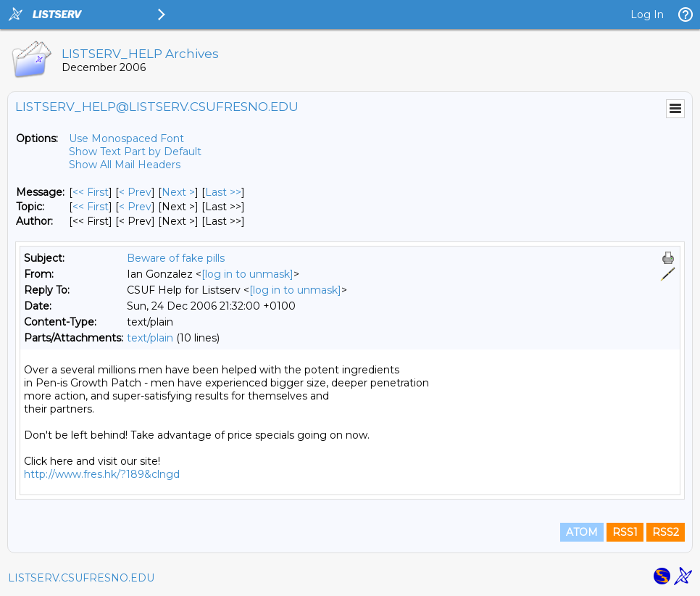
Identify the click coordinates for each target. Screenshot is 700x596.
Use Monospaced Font (126, 138)
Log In (647, 15)
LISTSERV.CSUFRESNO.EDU (81, 578)
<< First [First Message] (91, 192)
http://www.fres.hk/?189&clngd (102, 474)
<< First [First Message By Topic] (91, 207)
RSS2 (666, 532)
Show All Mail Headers (125, 165)
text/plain (150, 338)
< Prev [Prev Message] (135, 192)
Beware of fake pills (176, 258)
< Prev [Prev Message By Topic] (135, 207)
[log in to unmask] (247, 274)
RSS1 (625, 532)
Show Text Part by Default (135, 152)
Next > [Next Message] (178, 192)
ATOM (582, 532)
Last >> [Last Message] (223, 192)
